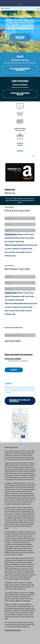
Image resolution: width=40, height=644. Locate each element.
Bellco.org (20, 4)
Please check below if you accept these (20, 358)
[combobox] (20, 346)
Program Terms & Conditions (17, 361)
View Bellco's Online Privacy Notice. (13, 630)
